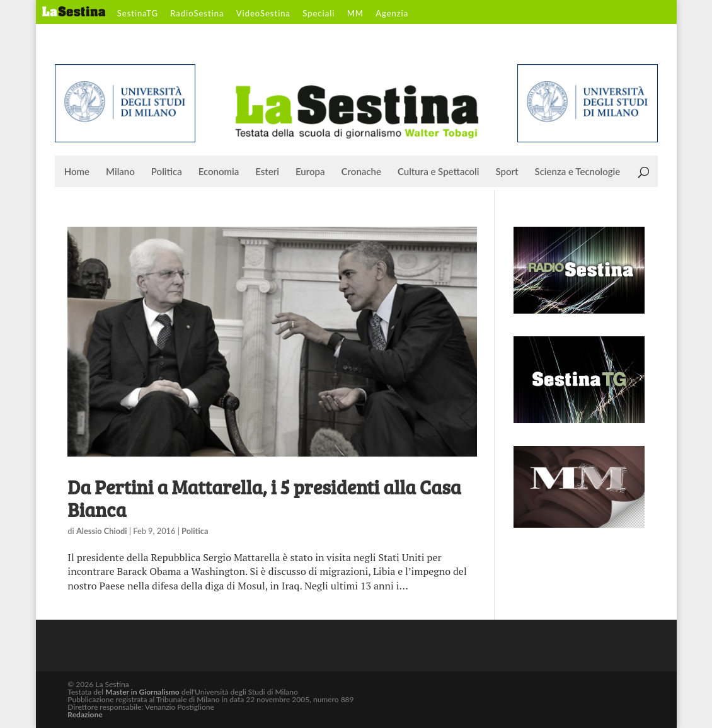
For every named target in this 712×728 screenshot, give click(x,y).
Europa (310, 172)
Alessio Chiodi (102, 531)
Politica (167, 172)
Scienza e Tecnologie (578, 172)
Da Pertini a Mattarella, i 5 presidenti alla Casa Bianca (264, 498)
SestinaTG (138, 14)
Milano (120, 172)
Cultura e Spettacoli (439, 172)
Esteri (267, 172)
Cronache (361, 172)
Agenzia (392, 14)
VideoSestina (263, 14)
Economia (219, 172)
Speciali (319, 14)
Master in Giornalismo (142, 692)
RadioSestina (197, 14)
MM (355, 14)
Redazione (85, 714)
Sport (507, 172)
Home (77, 172)
